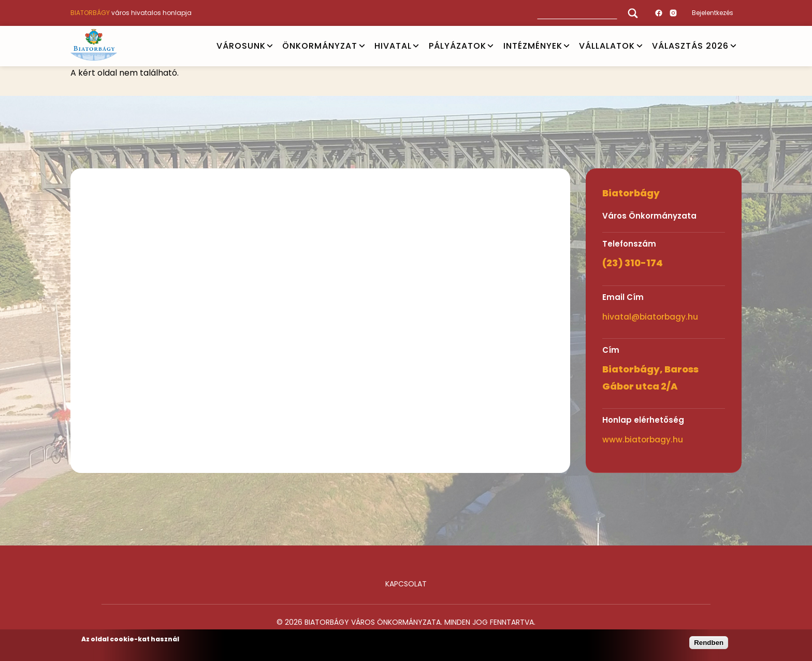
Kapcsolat (406, 584)
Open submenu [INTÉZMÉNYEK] (567, 46)
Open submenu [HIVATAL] (416, 46)
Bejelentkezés (713, 13)
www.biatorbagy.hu (643, 440)
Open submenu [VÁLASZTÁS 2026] (733, 46)
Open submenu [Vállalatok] (640, 46)
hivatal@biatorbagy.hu (650, 317)
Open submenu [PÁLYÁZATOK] (490, 46)
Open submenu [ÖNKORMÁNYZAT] (362, 46)
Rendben (709, 643)
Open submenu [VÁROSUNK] (270, 46)
